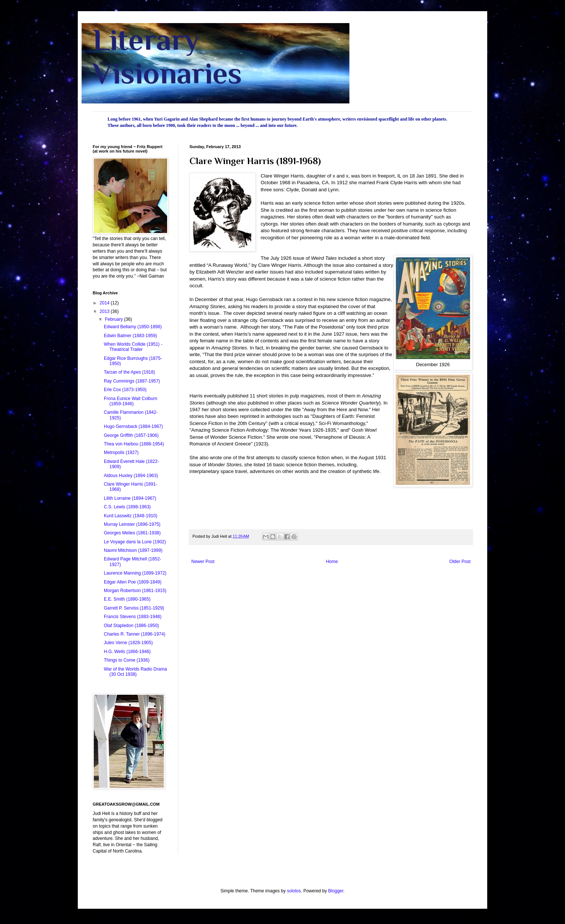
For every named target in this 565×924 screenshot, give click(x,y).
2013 (105, 311)
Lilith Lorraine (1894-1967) (130, 498)
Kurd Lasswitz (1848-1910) (130, 516)
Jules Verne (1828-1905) (128, 643)
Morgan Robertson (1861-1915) (135, 591)
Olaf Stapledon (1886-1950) (131, 626)
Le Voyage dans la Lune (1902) (135, 542)
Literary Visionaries (167, 57)
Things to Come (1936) (127, 660)
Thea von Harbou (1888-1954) (134, 444)
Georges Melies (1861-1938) (132, 533)
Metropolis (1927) (121, 453)
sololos (294, 891)
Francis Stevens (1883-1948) (133, 617)
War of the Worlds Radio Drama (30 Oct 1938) (135, 672)
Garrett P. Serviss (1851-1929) (134, 608)
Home (332, 562)
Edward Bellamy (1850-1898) (133, 327)
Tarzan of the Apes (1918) (129, 372)
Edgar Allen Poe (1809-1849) (133, 582)
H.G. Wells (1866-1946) (127, 652)
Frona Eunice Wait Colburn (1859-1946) (131, 401)
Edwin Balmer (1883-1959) (130, 336)
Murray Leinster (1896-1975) (132, 524)
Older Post (460, 562)
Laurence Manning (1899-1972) (135, 573)
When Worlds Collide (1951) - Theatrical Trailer (133, 347)
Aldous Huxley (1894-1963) (131, 476)
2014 (105, 303)
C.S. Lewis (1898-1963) (127, 507)
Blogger (336, 891)
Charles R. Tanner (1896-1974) (135, 634)
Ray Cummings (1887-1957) (132, 381)
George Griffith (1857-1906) (131, 435)
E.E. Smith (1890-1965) (127, 599)
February (114, 319)
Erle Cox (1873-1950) (125, 390)
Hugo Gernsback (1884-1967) (133, 426)
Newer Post (203, 562)
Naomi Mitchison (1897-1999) (133, 550)
